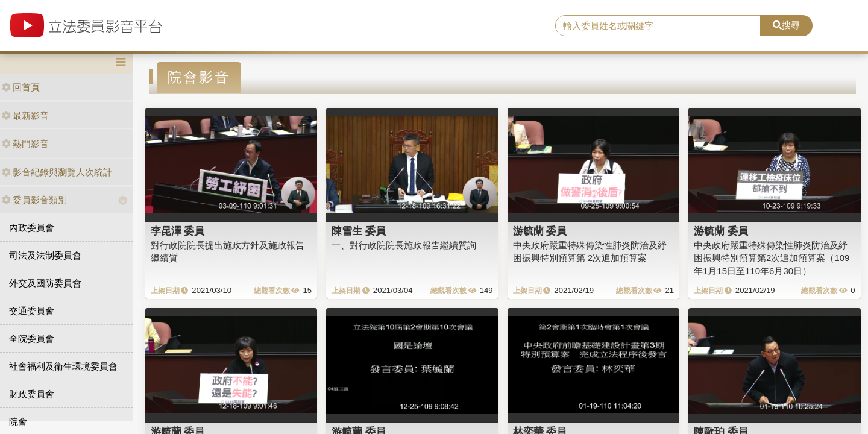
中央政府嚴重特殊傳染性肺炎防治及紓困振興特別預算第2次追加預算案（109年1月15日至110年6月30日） (772, 258)
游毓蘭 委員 (540, 231)
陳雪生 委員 (359, 231)
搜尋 (786, 25)
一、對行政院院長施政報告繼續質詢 (404, 245)
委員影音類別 (34, 200)
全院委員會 (32, 338)
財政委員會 (32, 394)
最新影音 (25, 115)
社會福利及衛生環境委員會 (63, 366)
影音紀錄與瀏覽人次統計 (57, 172)
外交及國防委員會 (45, 283)
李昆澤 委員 (178, 231)
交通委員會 (32, 311)
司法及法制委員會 (45, 255)
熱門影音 (25, 144)
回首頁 (21, 87)
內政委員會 (32, 228)
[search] (658, 26)
